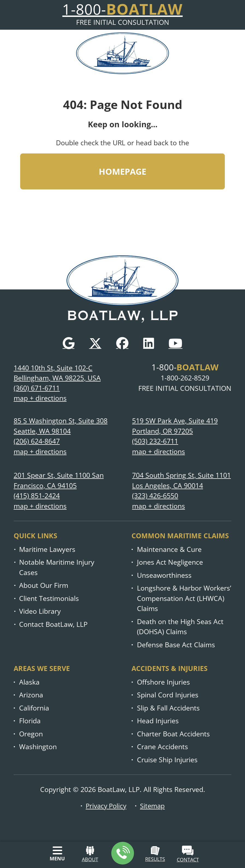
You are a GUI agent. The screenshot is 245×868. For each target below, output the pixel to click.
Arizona (31, 695)
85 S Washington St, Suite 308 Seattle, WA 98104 (61, 426)
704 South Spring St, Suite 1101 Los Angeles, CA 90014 (181, 480)
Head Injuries (158, 721)
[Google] (69, 343)
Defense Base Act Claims (176, 645)
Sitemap (153, 806)
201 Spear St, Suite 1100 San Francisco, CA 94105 (59, 480)
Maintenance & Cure (169, 549)
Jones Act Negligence (170, 562)
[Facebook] (122, 343)
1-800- (185, 367)
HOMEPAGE (122, 172)
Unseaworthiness (164, 575)
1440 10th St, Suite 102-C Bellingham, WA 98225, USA (57, 373)
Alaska (29, 682)
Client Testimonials (49, 598)
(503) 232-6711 (155, 441)
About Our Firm (44, 585)
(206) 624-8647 (37, 441)
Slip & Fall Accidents (168, 708)
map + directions (40, 398)
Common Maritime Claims (180, 536)
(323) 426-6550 (155, 496)
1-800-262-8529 (185, 378)
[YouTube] (176, 343)
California (34, 708)
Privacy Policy (106, 806)
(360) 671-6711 (37, 388)
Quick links (35, 536)
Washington (38, 747)
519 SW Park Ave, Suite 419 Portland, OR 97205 (175, 426)
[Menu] (57, 854)
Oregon (31, 734)
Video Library (40, 611)
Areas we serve (42, 668)
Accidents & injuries (170, 668)
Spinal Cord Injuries (168, 695)
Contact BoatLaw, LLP (53, 624)
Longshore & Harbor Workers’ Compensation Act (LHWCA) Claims (184, 598)
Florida (30, 721)
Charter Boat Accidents (173, 734)
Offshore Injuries (163, 682)
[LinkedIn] (149, 343)
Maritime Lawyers (47, 549)
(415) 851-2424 (37, 496)
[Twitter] (95, 343)
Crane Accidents (162, 747)
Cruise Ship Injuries (167, 760)
